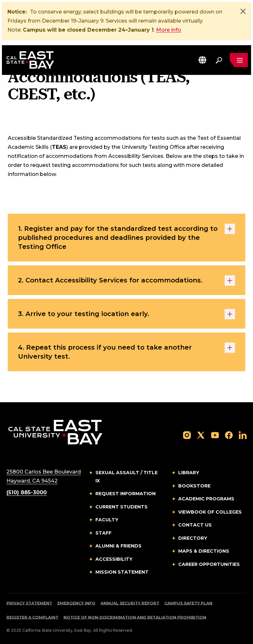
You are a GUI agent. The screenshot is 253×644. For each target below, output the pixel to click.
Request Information (126, 494)
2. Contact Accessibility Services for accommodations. (126, 281)
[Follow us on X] (201, 435)
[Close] (243, 11)
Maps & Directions (204, 551)
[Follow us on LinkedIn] (243, 435)
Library (189, 473)
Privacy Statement (29, 603)
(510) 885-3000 (27, 492)
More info (169, 30)
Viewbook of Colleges (210, 512)
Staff (103, 533)
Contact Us (195, 525)
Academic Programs (206, 499)
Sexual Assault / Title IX (126, 477)
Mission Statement (122, 572)
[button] (202, 60)
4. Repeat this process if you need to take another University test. (126, 351)
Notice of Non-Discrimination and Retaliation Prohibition (135, 617)
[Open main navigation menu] (239, 60)
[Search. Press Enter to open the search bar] (219, 60)
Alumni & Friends (118, 546)
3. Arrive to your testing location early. (126, 314)
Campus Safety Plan (188, 603)
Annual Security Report (130, 603)
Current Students (122, 507)
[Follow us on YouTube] (215, 435)
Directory (193, 538)
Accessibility (114, 559)
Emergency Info (76, 603)
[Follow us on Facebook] (229, 435)
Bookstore (194, 486)
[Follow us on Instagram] (187, 435)
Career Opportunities (209, 564)
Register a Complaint (32, 617)
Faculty (107, 520)
